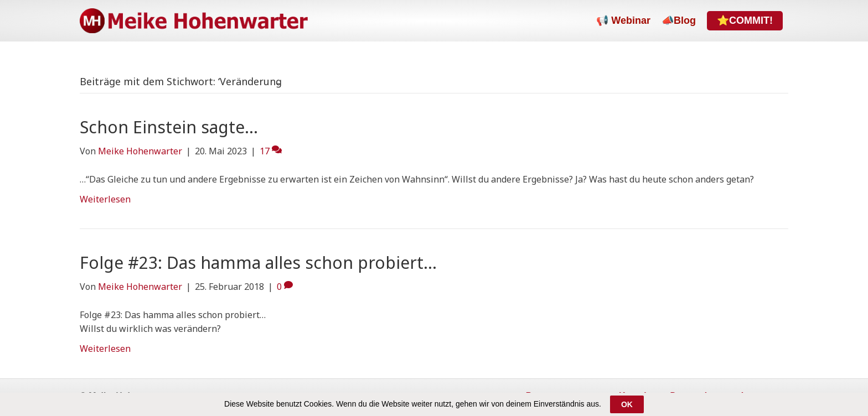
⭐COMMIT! (745, 20)
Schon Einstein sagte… (169, 127)
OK (627, 405)
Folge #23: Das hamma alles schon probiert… (258, 262)
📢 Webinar (623, 20)
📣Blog (679, 20)
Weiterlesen (105, 199)
